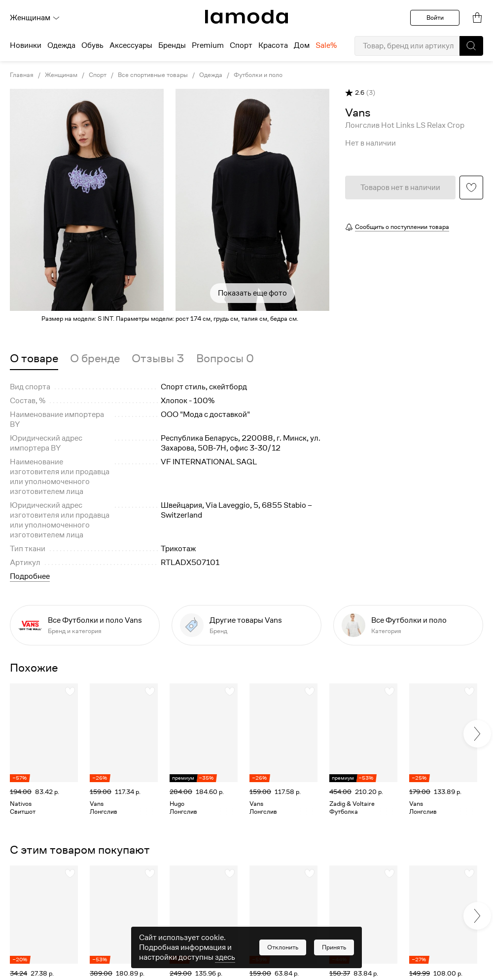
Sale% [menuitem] (326, 45)
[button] (471, 46)
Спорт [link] (98, 75)
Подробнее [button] (30, 576)
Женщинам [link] (61, 75)
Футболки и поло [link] (258, 75)
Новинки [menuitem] (26, 45)
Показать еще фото (252, 293)
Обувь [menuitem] (92, 45)
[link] (246, 17)
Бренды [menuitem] (172, 45)
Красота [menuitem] (273, 45)
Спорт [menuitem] (241, 45)
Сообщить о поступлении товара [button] (402, 227)
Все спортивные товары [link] (153, 75)
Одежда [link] (211, 75)
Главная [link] (22, 75)
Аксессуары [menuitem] (131, 45)
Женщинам (35, 18)
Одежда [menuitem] (61, 45)
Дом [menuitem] (302, 45)
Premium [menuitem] (208, 45)
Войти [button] (435, 18)
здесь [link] (225, 957)
